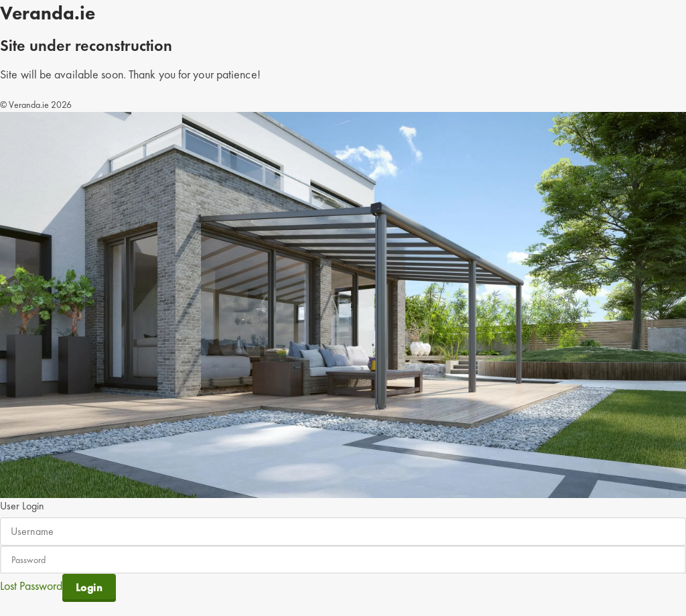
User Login (22, 506)
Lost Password (31, 585)
